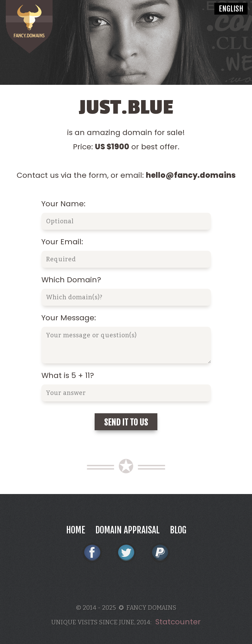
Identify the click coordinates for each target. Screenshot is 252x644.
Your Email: (62, 242)
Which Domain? (71, 280)
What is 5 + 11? (68, 375)
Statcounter (178, 622)
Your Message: (69, 318)
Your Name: (63, 204)
